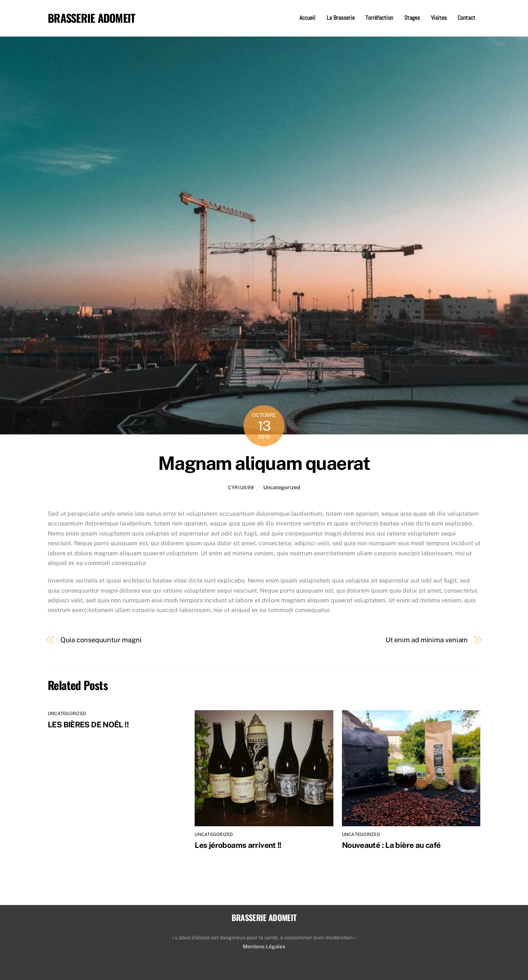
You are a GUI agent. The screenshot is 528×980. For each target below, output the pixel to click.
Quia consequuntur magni (101, 640)
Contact (466, 18)
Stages (412, 18)
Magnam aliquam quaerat (264, 463)
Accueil (307, 18)
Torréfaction (379, 18)
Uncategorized (282, 487)
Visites (439, 18)
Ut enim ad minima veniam (427, 640)
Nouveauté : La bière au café (391, 845)
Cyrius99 (241, 488)
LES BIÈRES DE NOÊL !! (88, 725)
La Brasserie (341, 18)
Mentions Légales (264, 946)
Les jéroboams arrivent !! (238, 845)
